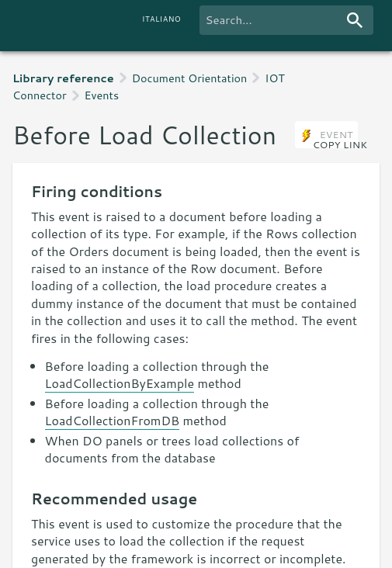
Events (102, 95)
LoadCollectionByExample (120, 383)
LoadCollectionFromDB (112, 420)
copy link (340, 144)
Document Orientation (190, 78)
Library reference (63, 78)
